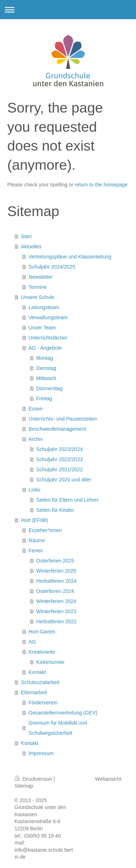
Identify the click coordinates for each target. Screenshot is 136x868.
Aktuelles (31, 247)
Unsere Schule (38, 297)
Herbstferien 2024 (56, 581)
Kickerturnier (51, 662)
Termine (38, 287)
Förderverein (43, 703)
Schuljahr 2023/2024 (59, 449)
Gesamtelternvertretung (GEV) (63, 713)
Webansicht (108, 779)
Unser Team (42, 328)
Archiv (36, 439)
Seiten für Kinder (55, 510)
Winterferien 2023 (56, 611)
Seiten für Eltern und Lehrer (67, 500)
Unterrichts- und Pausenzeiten (63, 419)
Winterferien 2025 (56, 571)
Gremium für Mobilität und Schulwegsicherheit (58, 728)
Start (26, 236)
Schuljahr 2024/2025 (52, 267)
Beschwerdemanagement (57, 429)
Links (35, 490)
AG (32, 642)
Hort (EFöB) (35, 520)
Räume (37, 540)
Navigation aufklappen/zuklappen (68, 10)
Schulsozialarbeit (40, 682)
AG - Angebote (45, 348)
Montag (45, 358)
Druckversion (34, 779)
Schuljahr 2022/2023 (59, 459)
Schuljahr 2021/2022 (59, 469)
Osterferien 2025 (55, 561)
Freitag (44, 399)
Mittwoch (46, 378)
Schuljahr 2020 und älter (64, 480)
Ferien (36, 551)
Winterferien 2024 (56, 601)
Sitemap (24, 786)
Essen (36, 409)
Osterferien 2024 (55, 591)
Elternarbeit (34, 692)
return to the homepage (101, 185)
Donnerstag (49, 388)
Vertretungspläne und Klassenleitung (70, 257)
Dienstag (46, 368)
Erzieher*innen (45, 530)
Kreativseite (42, 652)
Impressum (41, 753)
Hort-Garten (42, 632)
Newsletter (41, 277)
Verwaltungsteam (48, 317)
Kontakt (37, 672)
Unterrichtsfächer (48, 338)
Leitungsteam (44, 307)
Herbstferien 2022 (56, 621)
